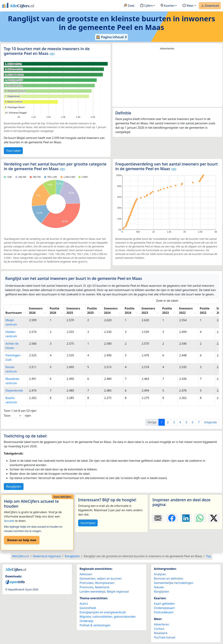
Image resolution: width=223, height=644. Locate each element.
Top (208, 556)
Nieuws (159, 587)
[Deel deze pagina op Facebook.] (172, 518)
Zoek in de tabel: (188, 301)
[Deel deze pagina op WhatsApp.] (200, 518)
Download (210, 6)
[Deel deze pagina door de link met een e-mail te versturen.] (158, 518)
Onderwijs (86, 621)
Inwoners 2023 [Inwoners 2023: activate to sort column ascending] (148, 311)
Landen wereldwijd (92, 591)
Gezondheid (88, 608)
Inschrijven (88, 523)
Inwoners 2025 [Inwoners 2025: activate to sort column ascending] (73, 311)
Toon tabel (13, 151)
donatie (9, 521)
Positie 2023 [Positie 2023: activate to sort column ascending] (167, 311)
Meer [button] (188, 6)
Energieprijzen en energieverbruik (103, 612)
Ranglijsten (14, 486)
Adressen (86, 574)
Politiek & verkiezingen (95, 625)
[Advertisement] (167, 79)
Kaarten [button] (168, 6)
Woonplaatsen (105, 583)
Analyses (160, 574)
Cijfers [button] (146, 6)
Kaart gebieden (164, 604)
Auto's (84, 604)
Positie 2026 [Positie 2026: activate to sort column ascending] (54, 311)
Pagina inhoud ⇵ (111, 37)
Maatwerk (161, 633)
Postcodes (87, 583)
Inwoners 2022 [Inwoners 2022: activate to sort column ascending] (186, 311)
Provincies (86, 587)
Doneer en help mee (22, 540)
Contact (159, 629)
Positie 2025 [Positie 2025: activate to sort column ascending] (92, 311)
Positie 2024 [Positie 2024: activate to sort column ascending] (129, 311)
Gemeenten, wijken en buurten (101, 578)
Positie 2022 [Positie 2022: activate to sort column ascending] (205, 311)
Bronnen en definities (168, 578)
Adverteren (162, 624)
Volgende (210, 422)
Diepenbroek (14, 390)
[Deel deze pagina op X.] (214, 518)
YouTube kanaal (165, 637)
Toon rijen (17, 416)
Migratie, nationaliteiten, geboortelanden (108, 617)
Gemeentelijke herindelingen (174, 583)
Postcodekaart (164, 612)
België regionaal (118, 591)
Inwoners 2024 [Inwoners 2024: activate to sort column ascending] (111, 311)
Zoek (129, 6)
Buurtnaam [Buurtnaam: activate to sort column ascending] (14, 313)
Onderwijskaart (164, 608)
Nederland (102, 587)
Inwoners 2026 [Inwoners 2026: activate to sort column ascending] (36, 311)
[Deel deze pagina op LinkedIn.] (186, 518)
